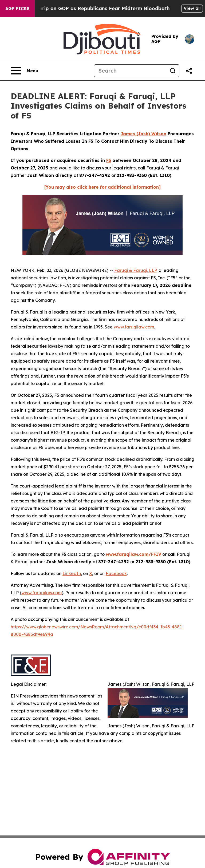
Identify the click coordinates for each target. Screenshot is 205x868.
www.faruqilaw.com (134, 327)
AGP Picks (17, 9)
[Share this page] (189, 71)
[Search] (130, 71)
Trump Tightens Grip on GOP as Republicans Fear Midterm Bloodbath (89, 8)
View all (192, 8)
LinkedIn (72, 573)
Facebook (116, 573)
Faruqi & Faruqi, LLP (135, 270)
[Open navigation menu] (24, 71)
